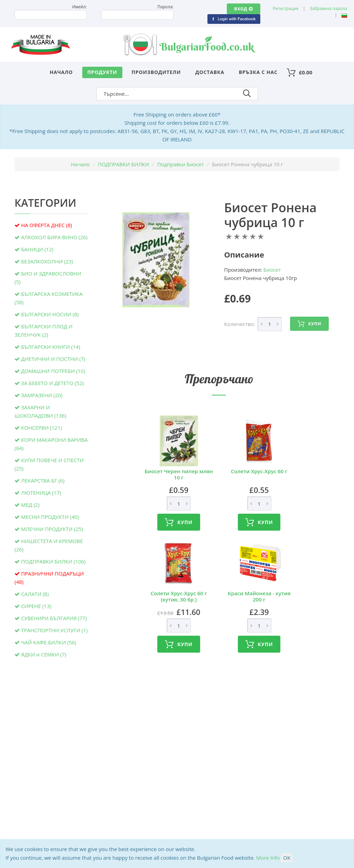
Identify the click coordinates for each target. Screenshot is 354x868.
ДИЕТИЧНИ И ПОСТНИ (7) (53, 359)
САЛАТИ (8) (35, 594)
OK (287, 858)
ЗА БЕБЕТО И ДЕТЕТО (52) (52, 383)
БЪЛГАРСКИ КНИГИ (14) (51, 347)
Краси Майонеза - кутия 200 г (259, 596)
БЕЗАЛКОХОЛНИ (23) (47, 261)
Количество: (240, 324)
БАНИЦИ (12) (37, 249)
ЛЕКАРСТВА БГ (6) (43, 480)
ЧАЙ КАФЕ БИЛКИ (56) (49, 642)
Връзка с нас (258, 72)
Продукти (102, 72)
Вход (244, 9)
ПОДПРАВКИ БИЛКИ (123, 164)
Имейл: (80, 7)
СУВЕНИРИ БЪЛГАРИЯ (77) (54, 618)
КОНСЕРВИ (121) (41, 428)
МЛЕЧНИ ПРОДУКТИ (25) (52, 529)
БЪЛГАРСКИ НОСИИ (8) (50, 314)
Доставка (210, 72)
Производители (156, 72)
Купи (309, 324)
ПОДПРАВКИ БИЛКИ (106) (53, 561)
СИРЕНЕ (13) (36, 606)
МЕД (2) (30, 505)
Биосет (272, 270)
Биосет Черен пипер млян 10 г (179, 474)
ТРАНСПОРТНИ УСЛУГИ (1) (54, 630)
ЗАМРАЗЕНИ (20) (42, 395)
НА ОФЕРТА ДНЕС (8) (47, 225)
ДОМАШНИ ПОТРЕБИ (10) (53, 371)
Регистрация (286, 8)
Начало (61, 72)
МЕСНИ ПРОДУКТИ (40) (50, 517)
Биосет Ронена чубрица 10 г (270, 215)
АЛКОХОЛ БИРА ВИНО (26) (54, 237)
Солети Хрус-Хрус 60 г (259, 471)
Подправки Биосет (180, 164)
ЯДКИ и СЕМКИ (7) (44, 654)
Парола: (165, 7)
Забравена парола (328, 8)
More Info (268, 858)
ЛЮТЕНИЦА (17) (41, 493)
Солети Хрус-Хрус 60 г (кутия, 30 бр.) (179, 596)
